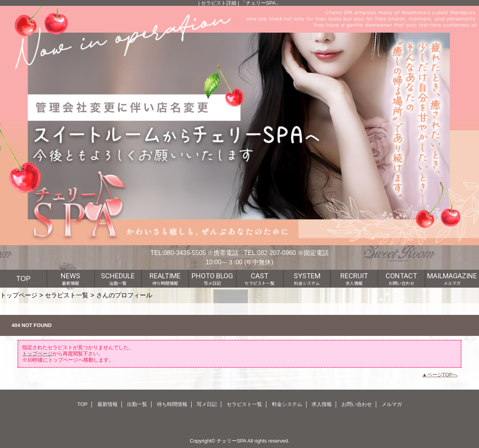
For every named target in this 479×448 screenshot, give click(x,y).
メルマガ (392, 404)
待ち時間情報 (172, 404)
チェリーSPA (231, 441)
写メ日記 (207, 404)
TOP (24, 279)
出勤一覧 (137, 404)
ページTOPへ (443, 375)
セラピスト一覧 (67, 295)
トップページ (19, 295)
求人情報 (322, 404)
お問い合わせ (357, 404)
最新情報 (107, 404)
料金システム (287, 404)
